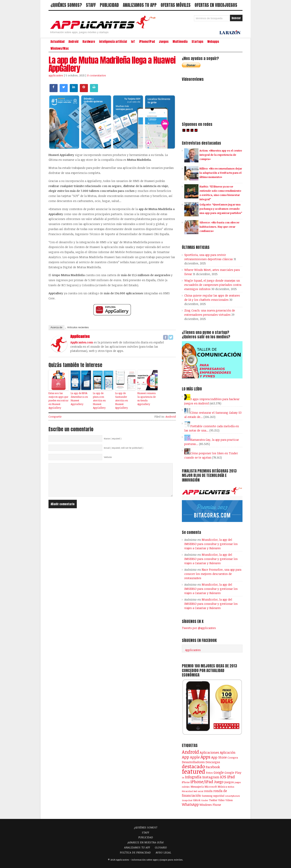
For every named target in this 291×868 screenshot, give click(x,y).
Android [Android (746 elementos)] (190, 752)
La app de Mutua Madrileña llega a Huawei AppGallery (112, 64)
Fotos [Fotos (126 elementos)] (209, 773)
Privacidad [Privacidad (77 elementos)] (187, 791)
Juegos (164, 42)
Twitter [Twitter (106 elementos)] (213, 800)
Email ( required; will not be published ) (124, 448)
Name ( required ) (113, 439)
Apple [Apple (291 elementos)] (195, 757)
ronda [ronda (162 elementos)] (208, 791)
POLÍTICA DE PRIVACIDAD (135, 852)
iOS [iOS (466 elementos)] (223, 777)
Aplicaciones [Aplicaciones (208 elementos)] (209, 752)
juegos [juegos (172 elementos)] (229, 782)
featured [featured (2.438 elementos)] (193, 771)
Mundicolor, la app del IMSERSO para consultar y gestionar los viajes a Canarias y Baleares (211, 544)
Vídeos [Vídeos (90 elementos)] (229, 800)
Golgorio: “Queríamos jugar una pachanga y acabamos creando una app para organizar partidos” (221, 209)
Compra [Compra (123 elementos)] (233, 758)
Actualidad (57, 42)
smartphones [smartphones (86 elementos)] (232, 796)
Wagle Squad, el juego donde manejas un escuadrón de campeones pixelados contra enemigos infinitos (213, 285)
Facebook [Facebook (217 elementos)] (213, 767)
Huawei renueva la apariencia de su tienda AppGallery (147, 399)
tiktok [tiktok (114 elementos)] (197, 800)
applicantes (56, 75)
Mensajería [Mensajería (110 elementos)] (197, 787)
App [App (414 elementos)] (186, 757)
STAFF (91, 5)
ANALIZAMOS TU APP (140, 5)
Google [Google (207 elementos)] (219, 772)
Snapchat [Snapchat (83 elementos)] (187, 800)
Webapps (213, 42)
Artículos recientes (78, 327)
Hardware (89, 42)
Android (73, 42)
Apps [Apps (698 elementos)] (205, 757)
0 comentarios (96, 75)
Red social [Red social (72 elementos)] (198, 791)
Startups (197, 42)
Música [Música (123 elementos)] (222, 787)
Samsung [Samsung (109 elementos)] (207, 796)
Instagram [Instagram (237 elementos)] (211, 777)
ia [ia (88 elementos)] (183, 777)
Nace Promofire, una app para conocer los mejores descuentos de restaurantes (213, 574)
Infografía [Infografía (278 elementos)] (193, 777)
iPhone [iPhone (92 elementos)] (186, 782)
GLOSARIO (161, 847)
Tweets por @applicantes (199, 628)
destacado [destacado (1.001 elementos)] (193, 766)
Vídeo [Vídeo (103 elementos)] (221, 800)
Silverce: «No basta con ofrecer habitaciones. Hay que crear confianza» (219, 227)
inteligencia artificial (113, 42)
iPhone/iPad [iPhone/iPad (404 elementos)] (202, 782)
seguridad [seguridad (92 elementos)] (219, 796)
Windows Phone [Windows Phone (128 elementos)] (210, 805)
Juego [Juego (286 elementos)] (219, 782)
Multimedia (180, 42)
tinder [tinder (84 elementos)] (205, 800)
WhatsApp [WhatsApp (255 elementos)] (190, 804)
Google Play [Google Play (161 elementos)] (233, 772)
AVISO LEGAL (163, 852)
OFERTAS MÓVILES (176, 5)
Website (108, 457)
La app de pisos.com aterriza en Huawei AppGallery (99, 400)
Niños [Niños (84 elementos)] (231, 787)
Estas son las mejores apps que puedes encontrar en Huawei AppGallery (59, 400)
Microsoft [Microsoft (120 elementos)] (211, 787)
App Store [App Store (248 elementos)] (219, 757)
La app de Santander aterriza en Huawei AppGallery (122, 400)
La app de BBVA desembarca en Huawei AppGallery (79, 399)
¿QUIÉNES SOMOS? (66, 5)
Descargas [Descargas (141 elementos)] (213, 762)
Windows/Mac (60, 48)
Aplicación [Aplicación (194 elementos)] (228, 752)
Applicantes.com (82, 342)
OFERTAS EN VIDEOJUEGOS (216, 5)
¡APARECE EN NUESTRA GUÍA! (146, 842)
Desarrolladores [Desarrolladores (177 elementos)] (193, 762)
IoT (133, 42)
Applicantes (193, 650)
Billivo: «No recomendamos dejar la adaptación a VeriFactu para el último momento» (221, 173)
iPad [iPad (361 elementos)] (231, 777)
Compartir (55, 417)
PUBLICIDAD (109, 5)
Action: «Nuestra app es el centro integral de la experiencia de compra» (221, 155)
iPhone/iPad (147, 42)
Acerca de (56, 327)
